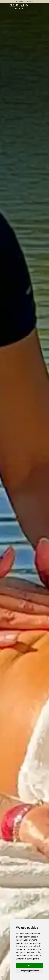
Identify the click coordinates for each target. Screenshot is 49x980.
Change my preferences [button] (29, 971)
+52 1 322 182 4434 (26, 1)
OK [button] (29, 965)
